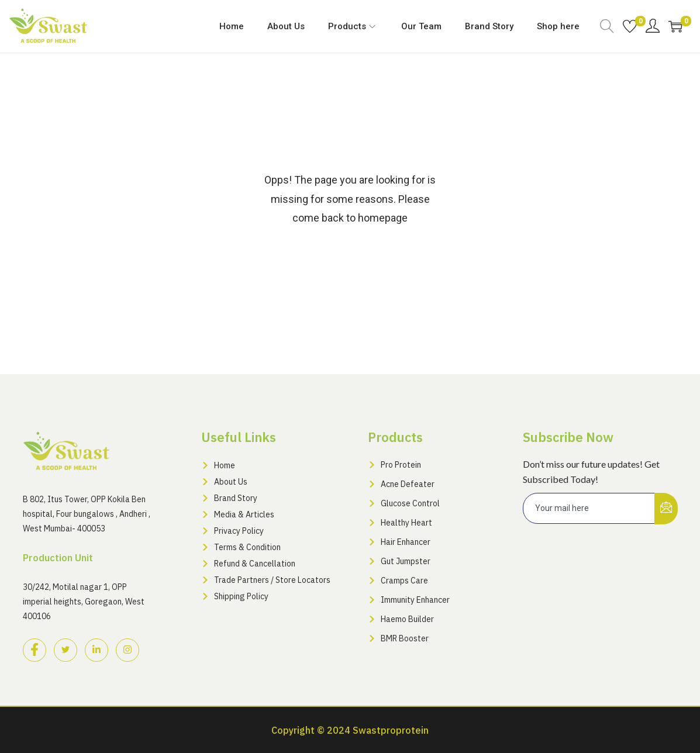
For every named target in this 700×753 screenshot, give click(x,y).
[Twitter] (65, 650)
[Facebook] (35, 650)
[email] (589, 508)
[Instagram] (127, 650)
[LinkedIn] (96, 650)
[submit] (666, 509)
